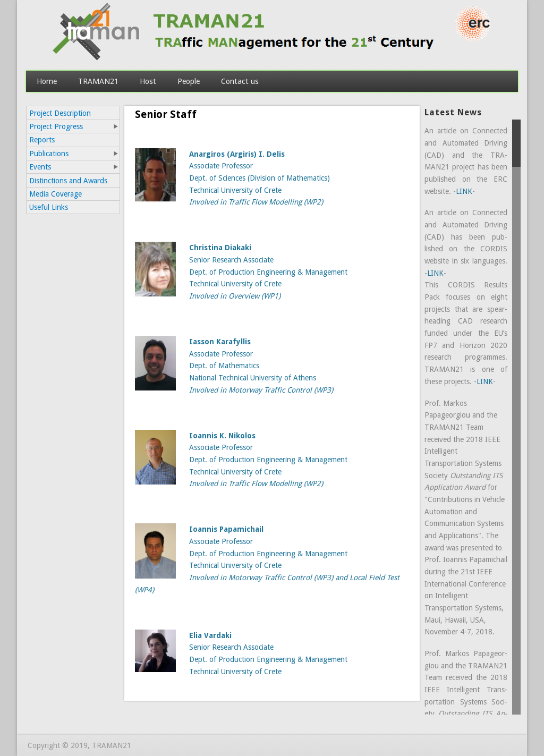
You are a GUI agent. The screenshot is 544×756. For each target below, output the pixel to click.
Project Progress (56, 126)
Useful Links (49, 207)
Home (47, 81)
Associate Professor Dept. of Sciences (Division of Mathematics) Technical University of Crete (260, 178)
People (189, 81)
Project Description (60, 113)
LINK (464, 191)
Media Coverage (56, 194)
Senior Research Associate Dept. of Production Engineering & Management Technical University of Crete (268, 272)
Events (40, 167)
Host (148, 81)
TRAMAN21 (98, 81)
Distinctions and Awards (68, 181)
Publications (49, 154)
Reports (42, 140)
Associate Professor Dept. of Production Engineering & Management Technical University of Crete (268, 460)
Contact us (240, 81)
